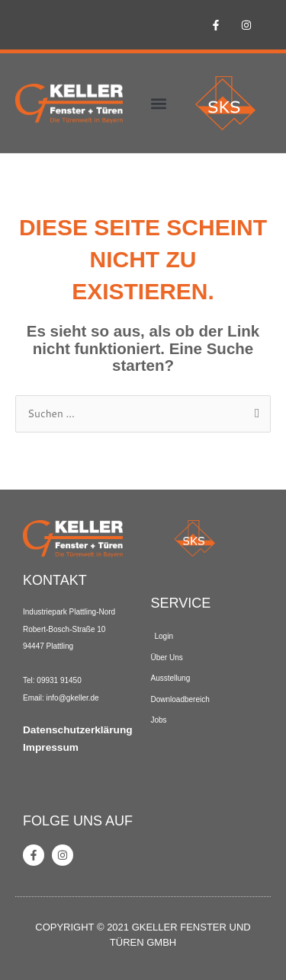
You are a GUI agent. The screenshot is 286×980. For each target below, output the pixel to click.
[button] (158, 103)
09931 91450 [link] (59, 680)
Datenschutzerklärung (78, 730)
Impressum (51, 747)
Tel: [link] (30, 680)
